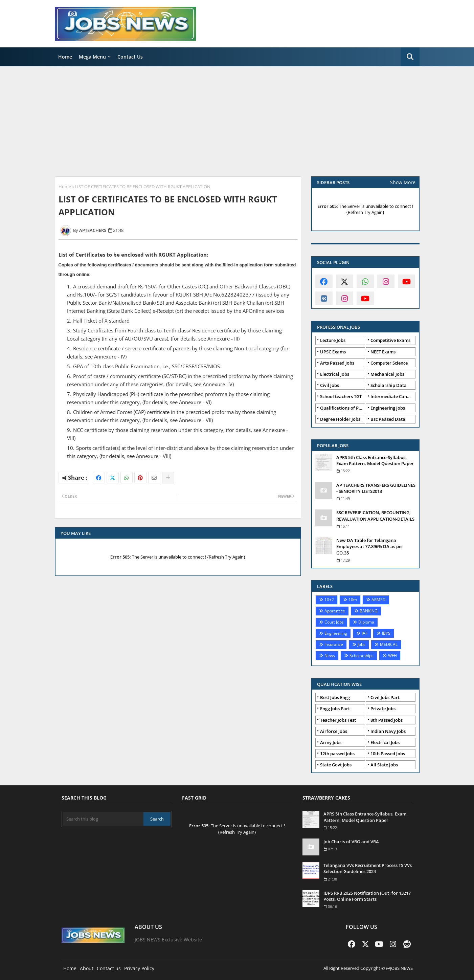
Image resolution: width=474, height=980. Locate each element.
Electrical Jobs (335, 374)
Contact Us (130, 57)
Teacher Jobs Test (338, 720)
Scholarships (362, 656)
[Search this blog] (103, 819)
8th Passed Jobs (387, 720)
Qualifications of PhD (342, 408)
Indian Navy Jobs (388, 731)
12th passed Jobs (337, 754)
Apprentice (335, 611)
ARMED (379, 600)
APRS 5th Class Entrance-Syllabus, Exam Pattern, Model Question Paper (375, 460)
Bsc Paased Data (388, 419)
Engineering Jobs (388, 408)
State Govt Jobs (336, 765)
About (87, 968)
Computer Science (389, 363)
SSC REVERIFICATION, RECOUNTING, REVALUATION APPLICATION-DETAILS (375, 516)
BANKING (369, 611)
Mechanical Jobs (387, 374)
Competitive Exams (390, 340)
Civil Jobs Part (385, 697)
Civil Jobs (330, 385)
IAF (365, 633)
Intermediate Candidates (393, 396)
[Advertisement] (237, 121)
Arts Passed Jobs (337, 363)
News (330, 656)
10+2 (329, 600)
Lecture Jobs (333, 340)
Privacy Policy (139, 968)
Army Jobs (331, 742)
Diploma (366, 622)
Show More (403, 182)
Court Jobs (334, 622)
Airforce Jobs (334, 731)
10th (353, 600)
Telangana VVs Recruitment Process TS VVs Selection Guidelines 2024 (368, 868)
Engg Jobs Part (335, 709)
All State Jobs (384, 765)
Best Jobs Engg (335, 697)
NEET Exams (383, 352)
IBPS (386, 633)
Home (65, 57)
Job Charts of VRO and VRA (351, 842)
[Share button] (168, 478)
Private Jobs (383, 709)
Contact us (109, 968)
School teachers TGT (341, 396)
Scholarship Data (389, 385)
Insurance (334, 644)
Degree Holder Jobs (340, 419)
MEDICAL (389, 644)
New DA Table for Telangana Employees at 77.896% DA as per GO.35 (370, 546)
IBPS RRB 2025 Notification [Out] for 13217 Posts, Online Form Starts (367, 896)
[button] (410, 57)
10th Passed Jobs (388, 754)
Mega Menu (92, 57)
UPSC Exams (333, 352)
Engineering (336, 633)
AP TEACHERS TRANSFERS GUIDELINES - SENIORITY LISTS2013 (376, 488)
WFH (392, 656)
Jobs (362, 644)
